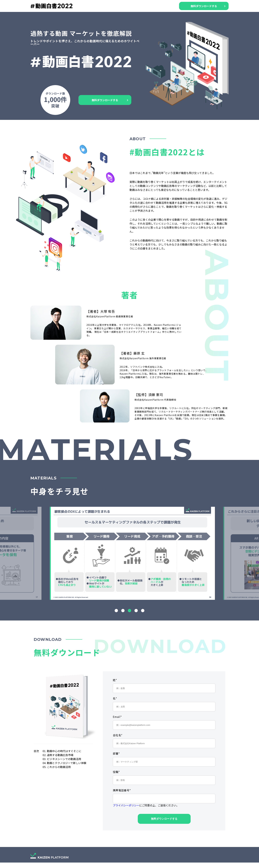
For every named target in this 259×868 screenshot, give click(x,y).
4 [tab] (136, 611)
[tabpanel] (129, 553)
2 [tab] (123, 611)
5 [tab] (143, 611)
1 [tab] (116, 611)
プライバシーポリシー (126, 805)
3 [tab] (129, 611)
